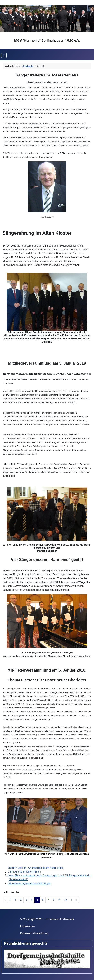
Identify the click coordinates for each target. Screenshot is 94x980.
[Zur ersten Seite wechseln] (5, 900)
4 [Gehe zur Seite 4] (32, 900)
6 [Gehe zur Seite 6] (43, 900)
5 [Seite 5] (37, 900)
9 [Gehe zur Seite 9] (59, 900)
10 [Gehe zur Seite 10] (65, 900)
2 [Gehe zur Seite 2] (21, 900)
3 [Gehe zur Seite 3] (26, 900)
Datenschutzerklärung (34, 933)
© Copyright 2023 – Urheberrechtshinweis (47, 919)
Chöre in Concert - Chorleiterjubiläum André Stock (36, 868)
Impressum (27, 926)
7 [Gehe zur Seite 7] (48, 900)
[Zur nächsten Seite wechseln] (71, 900)
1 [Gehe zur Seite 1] (15, 900)
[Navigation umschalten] (4, 55)
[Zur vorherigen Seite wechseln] (10, 900)
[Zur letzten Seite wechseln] (76, 900)
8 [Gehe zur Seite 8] (54, 900)
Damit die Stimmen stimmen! (24, 872)
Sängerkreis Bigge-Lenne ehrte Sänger (29, 883)
